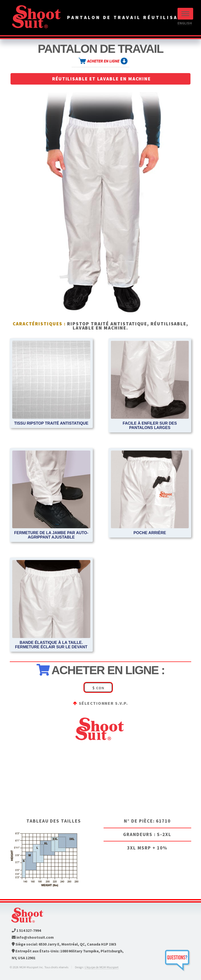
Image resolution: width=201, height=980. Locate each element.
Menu (185, 14)
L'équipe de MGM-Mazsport (102, 967)
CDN (98, 688)
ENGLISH (185, 23)
